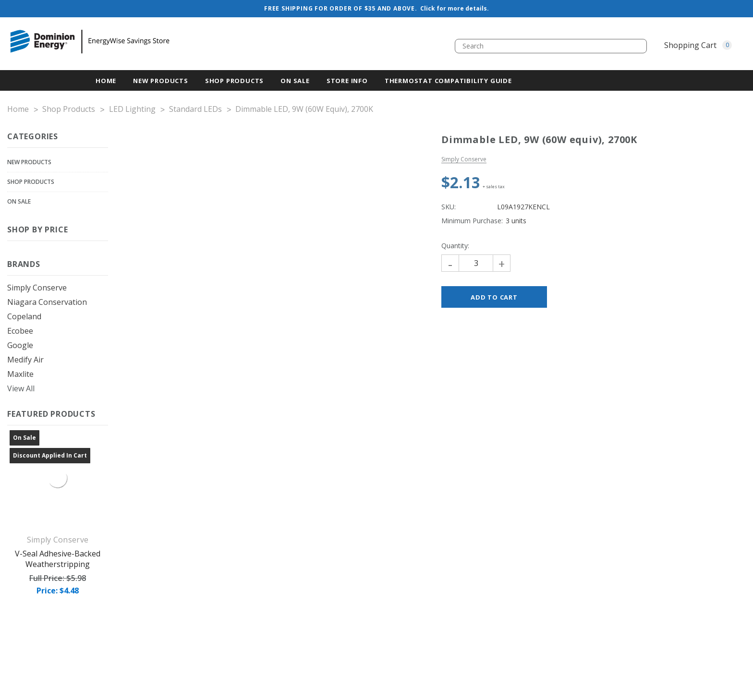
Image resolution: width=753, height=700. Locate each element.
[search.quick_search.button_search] (636, 46)
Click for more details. (455, 8)
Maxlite (20, 374)
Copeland (24, 316)
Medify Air (25, 360)
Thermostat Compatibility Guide (448, 81)
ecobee (20, 331)
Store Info (347, 81)
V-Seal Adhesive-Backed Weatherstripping (58, 559)
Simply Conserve (37, 288)
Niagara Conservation (47, 302)
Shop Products (234, 81)
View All (21, 388)
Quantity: (455, 246)
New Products (29, 162)
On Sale (19, 201)
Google (20, 345)
